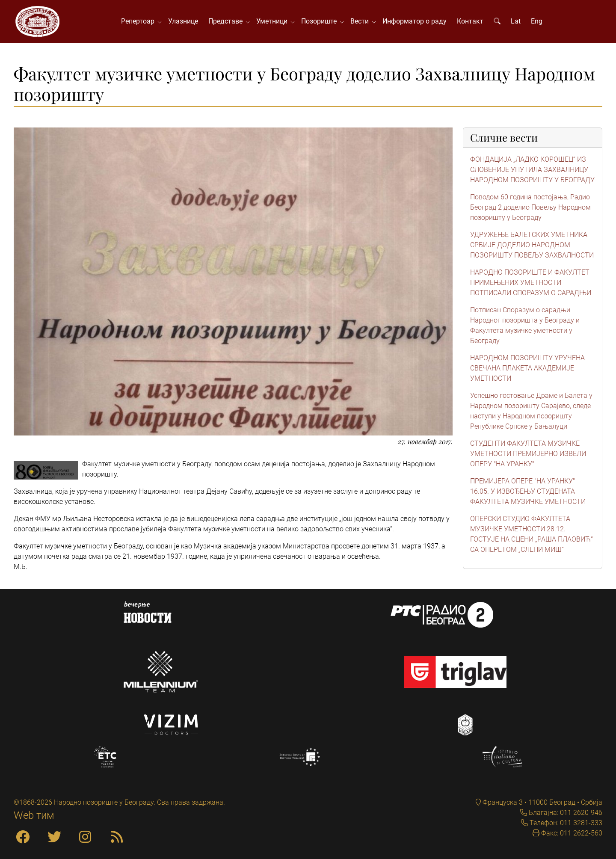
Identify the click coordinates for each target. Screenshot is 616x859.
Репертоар (139, 21)
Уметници (274, 21)
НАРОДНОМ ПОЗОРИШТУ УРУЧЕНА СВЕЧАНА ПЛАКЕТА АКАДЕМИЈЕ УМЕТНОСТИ (527, 368)
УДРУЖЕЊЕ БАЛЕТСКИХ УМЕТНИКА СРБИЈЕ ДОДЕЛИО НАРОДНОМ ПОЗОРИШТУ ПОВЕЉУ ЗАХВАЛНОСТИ (532, 245)
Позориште (321, 21)
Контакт (470, 21)
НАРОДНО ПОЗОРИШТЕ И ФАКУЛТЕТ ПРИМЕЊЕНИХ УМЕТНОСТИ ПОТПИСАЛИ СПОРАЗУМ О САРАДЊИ (531, 283)
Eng (537, 21)
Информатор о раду (415, 21)
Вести (361, 21)
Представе (227, 21)
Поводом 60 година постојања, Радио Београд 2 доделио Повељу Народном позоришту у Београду (530, 207)
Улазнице (183, 21)
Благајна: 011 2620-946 (565, 813)
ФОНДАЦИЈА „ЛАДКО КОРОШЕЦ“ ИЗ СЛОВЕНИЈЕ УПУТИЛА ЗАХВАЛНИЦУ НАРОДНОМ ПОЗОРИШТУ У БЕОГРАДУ (532, 170)
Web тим (34, 815)
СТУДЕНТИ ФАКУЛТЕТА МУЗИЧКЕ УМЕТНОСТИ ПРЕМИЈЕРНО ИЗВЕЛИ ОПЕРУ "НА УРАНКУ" (528, 454)
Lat (516, 21)
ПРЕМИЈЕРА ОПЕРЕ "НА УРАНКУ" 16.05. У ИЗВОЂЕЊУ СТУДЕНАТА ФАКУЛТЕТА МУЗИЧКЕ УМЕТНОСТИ (528, 491)
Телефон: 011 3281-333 (565, 823)
